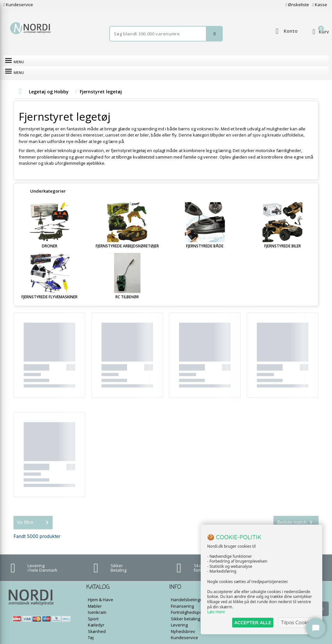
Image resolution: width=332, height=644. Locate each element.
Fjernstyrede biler (283, 235)
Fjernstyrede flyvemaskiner (49, 286)
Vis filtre (34, 512)
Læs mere (216, 612)
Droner (50, 235)
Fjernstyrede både (205, 235)
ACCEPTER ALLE (253, 622)
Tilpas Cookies (297, 622)
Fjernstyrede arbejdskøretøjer (127, 235)
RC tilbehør (127, 286)
